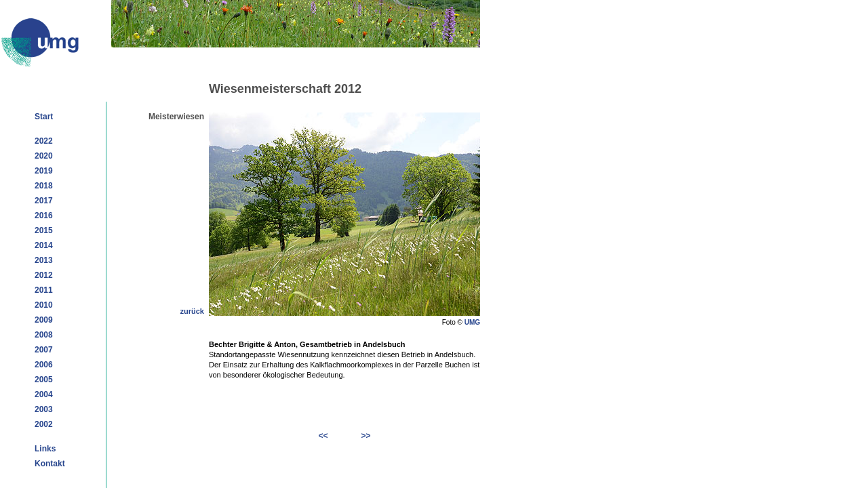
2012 (44, 275)
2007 (44, 350)
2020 (44, 156)
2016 (44, 216)
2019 (44, 171)
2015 (44, 230)
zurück (192, 311)
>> (366, 436)
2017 (44, 201)
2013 (44, 260)
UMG (472, 322)
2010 (44, 305)
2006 (44, 365)
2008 (44, 335)
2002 (44, 424)
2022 (44, 141)
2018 (44, 186)
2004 (44, 394)
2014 (44, 245)
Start (44, 117)
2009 (44, 320)
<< (323, 436)
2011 (44, 290)
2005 (44, 380)
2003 (44, 409)
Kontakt (50, 464)
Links (45, 449)
